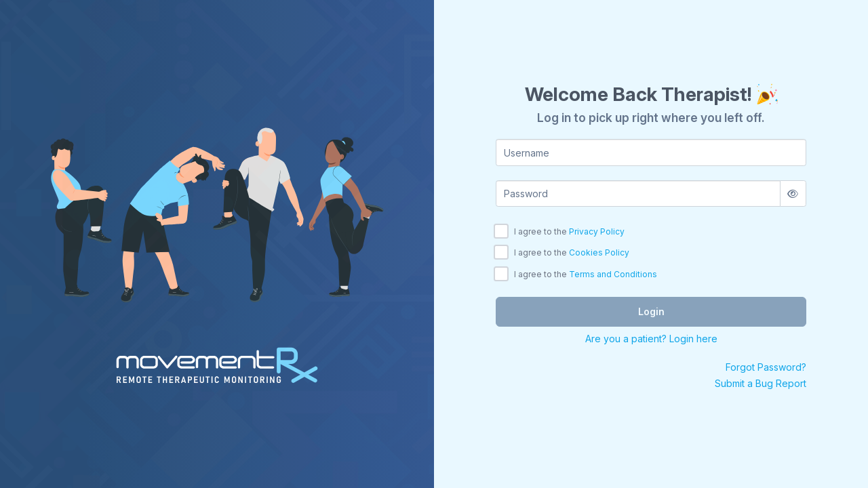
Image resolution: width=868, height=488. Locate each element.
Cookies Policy (599, 252)
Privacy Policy (597, 231)
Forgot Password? (766, 367)
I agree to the (569, 231)
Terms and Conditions (613, 274)
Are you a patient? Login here (651, 339)
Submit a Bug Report (761, 383)
